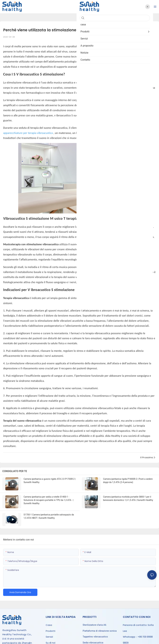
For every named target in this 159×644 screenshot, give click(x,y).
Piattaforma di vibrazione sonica (100, 631)
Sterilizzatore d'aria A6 (94, 625)
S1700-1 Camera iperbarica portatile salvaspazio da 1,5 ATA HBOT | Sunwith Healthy (49, 516)
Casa (49, 625)
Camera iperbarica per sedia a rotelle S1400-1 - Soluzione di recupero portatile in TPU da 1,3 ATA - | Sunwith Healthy (48, 500)
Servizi (49, 637)
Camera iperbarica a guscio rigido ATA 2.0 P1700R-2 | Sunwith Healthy (50, 481)
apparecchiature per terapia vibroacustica (28, 133)
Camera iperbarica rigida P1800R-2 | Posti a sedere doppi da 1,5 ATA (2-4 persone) (128, 481)
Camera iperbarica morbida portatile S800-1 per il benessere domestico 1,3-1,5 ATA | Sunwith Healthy (128, 498)
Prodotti (51, 631)
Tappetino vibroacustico (95, 637)
